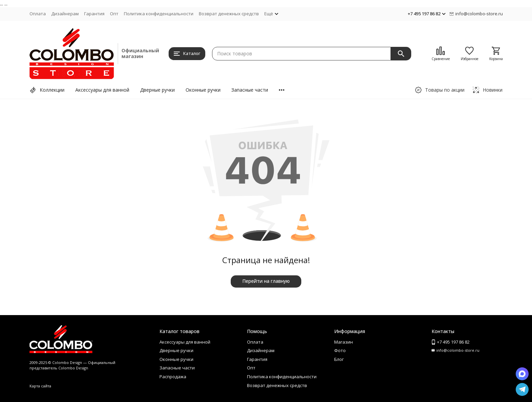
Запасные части (250, 90)
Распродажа (173, 377)
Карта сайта (40, 386)
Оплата (38, 14)
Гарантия (94, 14)
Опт (114, 14)
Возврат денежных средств (229, 14)
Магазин (344, 342)
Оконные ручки (203, 90)
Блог (339, 359)
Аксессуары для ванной (102, 90)
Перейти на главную (266, 281)
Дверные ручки (157, 90)
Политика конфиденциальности (159, 14)
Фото (340, 350)
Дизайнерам (65, 14)
